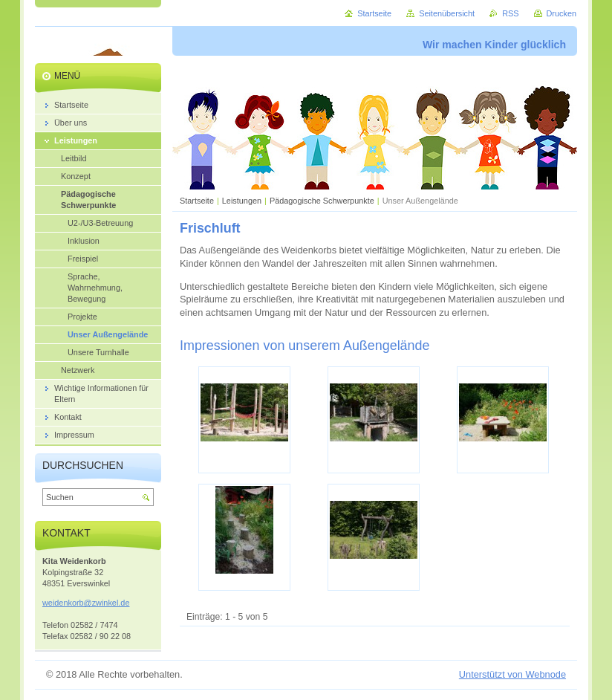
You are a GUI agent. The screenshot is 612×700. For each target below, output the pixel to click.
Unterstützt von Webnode (512, 674)
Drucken (562, 13)
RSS (510, 13)
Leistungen (242, 201)
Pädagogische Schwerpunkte (322, 201)
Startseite (197, 201)
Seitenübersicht (447, 13)
